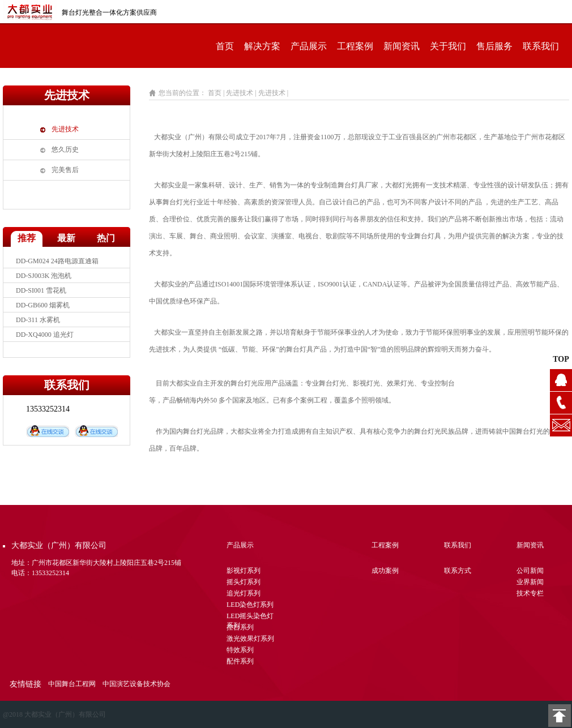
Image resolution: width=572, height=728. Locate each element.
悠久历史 (65, 149)
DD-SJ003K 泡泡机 (44, 280)
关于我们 (448, 46)
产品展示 (309, 46)
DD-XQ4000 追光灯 (45, 339)
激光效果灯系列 (250, 639)
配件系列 (240, 661)
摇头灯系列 (244, 582)
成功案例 (385, 571)
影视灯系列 (244, 571)
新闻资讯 (402, 46)
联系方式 (458, 571)
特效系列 (240, 650)
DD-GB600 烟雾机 (43, 310)
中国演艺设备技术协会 (136, 684)
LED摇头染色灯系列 (250, 617)
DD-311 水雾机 (38, 324)
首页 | (216, 93)
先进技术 (65, 129)
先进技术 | (242, 93)
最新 (66, 238)
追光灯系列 (244, 593)
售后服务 (494, 46)
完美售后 (65, 170)
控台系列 (240, 627)
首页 (225, 46)
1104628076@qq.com (561, 425)
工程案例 (355, 46)
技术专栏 (530, 593)
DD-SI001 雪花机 (41, 295)
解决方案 (262, 46)
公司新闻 (530, 571)
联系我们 (541, 46)
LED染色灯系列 (250, 605)
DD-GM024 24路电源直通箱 (57, 265)
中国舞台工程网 (72, 684)
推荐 (27, 238)
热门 (106, 238)
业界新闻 (530, 582)
